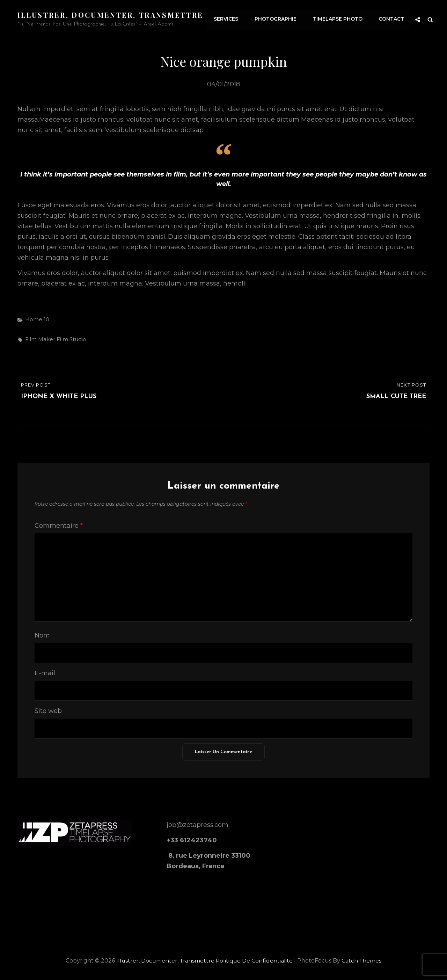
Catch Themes (362, 960)
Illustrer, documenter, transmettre (111, 15)
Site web (48, 711)
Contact (392, 19)
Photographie (277, 19)
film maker (40, 339)
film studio (71, 339)
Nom (42, 635)
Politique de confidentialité (255, 960)
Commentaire (59, 526)
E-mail (45, 673)
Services (228, 19)
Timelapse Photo (338, 19)
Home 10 (37, 319)
